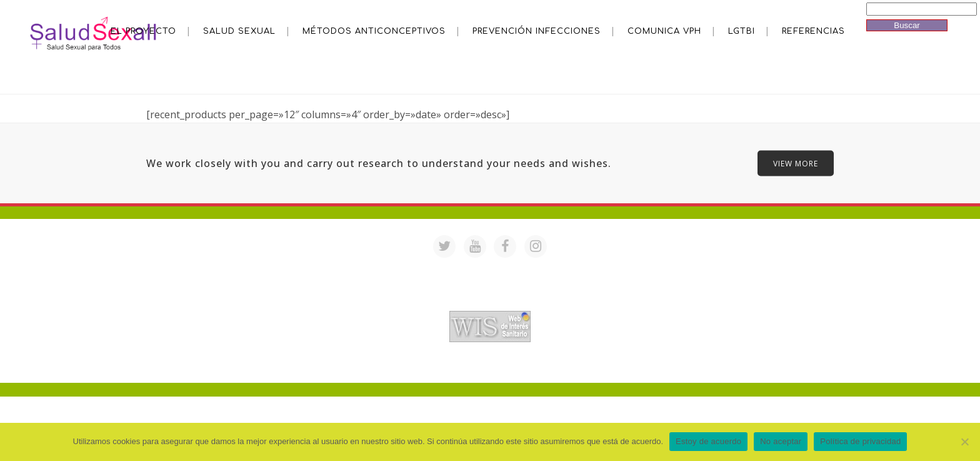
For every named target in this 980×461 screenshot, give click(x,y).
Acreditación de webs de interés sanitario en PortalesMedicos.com (490, 302)
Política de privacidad (860, 441)
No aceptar (781, 441)
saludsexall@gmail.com (610, 270)
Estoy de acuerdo (708, 441)
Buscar (907, 25)
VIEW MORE (796, 164)
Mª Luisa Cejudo (542, 366)
